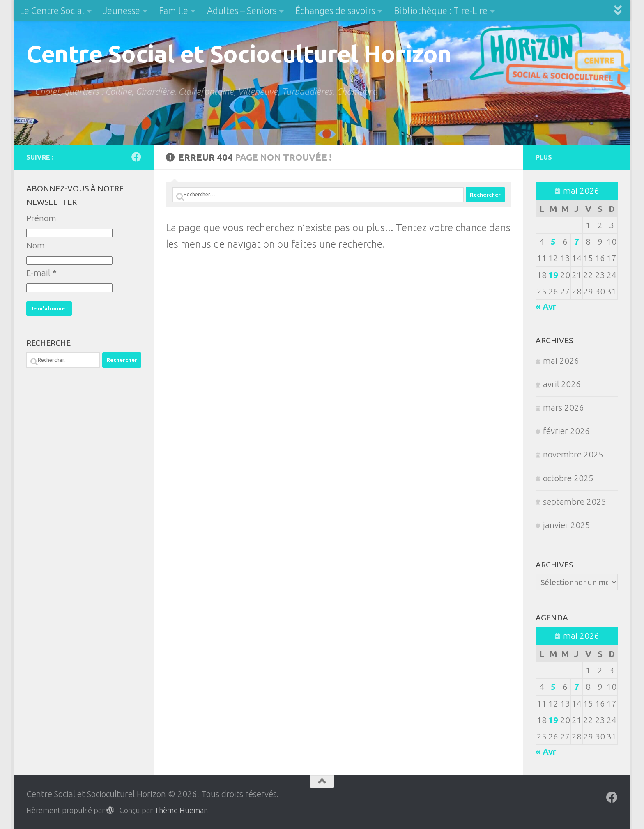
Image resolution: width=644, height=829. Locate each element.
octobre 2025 (568, 478)
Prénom (41, 218)
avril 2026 (562, 384)
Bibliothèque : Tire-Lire (441, 10)
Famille (174, 10)
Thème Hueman (181, 810)
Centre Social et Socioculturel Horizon (239, 54)
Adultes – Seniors (242, 10)
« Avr (546, 307)
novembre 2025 (573, 454)
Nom (36, 245)
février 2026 (566, 431)
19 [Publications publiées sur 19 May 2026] (553, 275)
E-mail (41, 273)
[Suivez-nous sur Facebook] (136, 157)
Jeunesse (122, 10)
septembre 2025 (575, 502)
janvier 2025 (567, 525)
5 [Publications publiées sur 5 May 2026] (553, 242)
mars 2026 (563, 408)
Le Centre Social (52, 10)
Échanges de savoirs (335, 10)
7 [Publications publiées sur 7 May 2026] (577, 242)
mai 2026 (561, 361)
